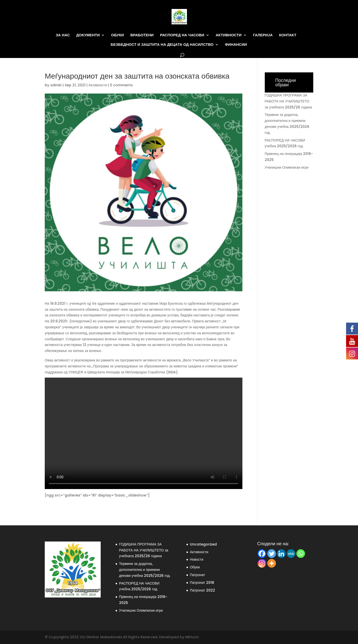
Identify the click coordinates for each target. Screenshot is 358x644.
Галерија (263, 35)
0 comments (121, 85)
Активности (228, 35)
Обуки (117, 35)
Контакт (288, 35)
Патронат (198, 575)
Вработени (142, 35)
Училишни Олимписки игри (287, 167)
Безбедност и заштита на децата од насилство (162, 45)
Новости (197, 559)
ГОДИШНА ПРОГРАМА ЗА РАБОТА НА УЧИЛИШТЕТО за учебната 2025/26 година (288, 101)
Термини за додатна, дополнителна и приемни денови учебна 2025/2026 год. (145, 570)
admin (56, 85)
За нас (63, 35)
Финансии (236, 45)
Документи (88, 35)
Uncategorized (203, 544)
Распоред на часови (182, 35)
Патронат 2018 (202, 583)
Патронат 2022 (202, 590)
